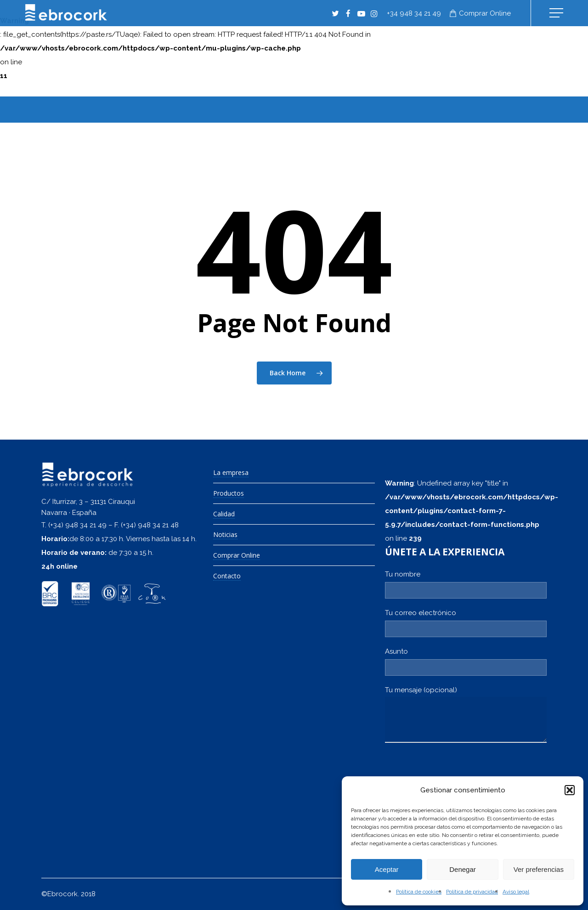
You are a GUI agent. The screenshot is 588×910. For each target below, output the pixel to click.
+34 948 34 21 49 (414, 13)
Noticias (225, 535)
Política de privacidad (472, 892)
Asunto (466, 661)
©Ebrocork (59, 894)
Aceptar (387, 869)
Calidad (224, 514)
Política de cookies (419, 892)
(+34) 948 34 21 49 (77, 525)
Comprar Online (237, 556)
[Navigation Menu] (557, 13)
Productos (229, 494)
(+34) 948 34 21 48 (150, 525)
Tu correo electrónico (466, 623)
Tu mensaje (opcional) (466, 714)
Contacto (227, 576)
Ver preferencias (539, 869)
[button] (570, 790)
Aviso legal (516, 892)
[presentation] (455, 774)
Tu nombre (466, 584)
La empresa (231, 473)
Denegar (463, 869)
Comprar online (485, 13)
